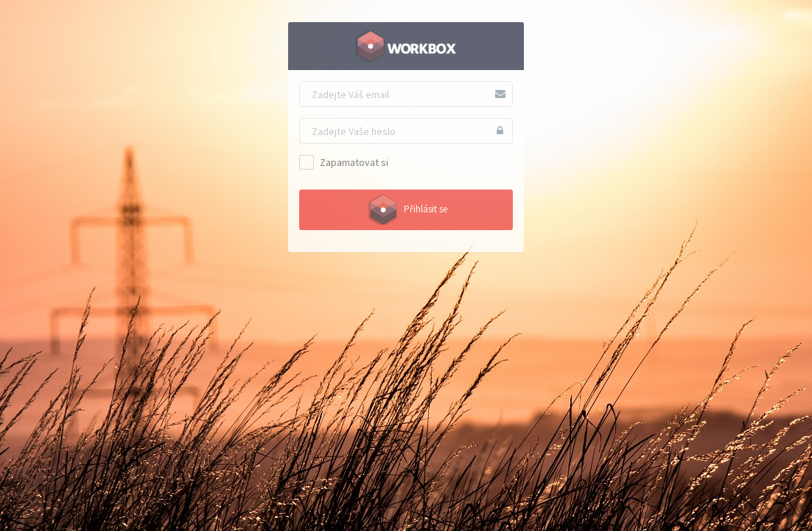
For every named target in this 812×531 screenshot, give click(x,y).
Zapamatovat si (344, 162)
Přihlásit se (406, 210)
